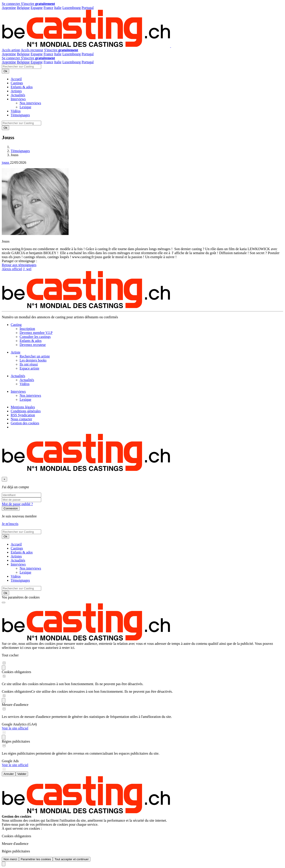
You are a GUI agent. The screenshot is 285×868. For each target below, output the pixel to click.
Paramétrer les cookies (36, 859)
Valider (22, 774)
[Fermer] (4, 479)
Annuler (9, 774)
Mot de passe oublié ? (17, 504)
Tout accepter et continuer (72, 859)
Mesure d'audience (15, 705)
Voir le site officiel (15, 728)
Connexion (11, 508)
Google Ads (10, 761)
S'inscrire (38, 4)
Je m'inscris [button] (10, 524)
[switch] (4, 663)
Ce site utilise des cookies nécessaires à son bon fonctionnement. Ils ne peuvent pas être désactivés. (102, 691)
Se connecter (11, 4)
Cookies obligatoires (16, 672)
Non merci (10, 859)
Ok (5, 71)
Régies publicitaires (16, 741)
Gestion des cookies (25, 423)
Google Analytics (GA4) (19, 724)
